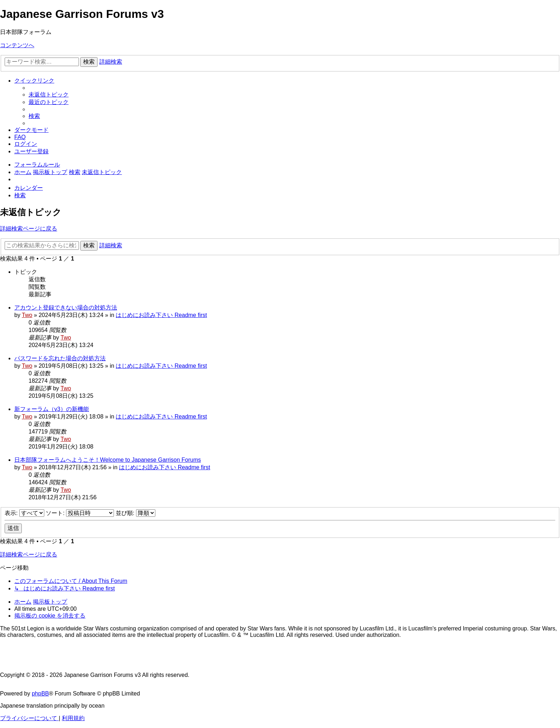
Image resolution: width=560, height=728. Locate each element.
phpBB (40, 694)
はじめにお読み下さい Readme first (161, 315)
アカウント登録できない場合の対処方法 (66, 308)
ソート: (80, 513)
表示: (24, 513)
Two (27, 315)
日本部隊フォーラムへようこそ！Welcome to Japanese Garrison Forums (107, 460)
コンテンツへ (17, 45)
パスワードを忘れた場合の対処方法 (60, 358)
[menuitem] (49, 95)
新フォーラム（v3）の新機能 (52, 409)
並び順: (136, 513)
